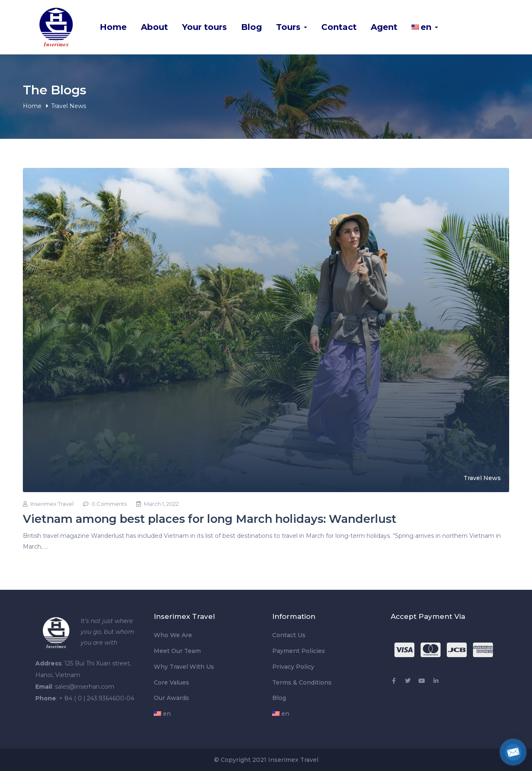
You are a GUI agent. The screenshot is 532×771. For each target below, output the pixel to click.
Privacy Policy (293, 667)
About (154, 27)
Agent (384, 27)
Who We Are (173, 635)
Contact (339, 27)
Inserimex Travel (48, 504)
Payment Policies (299, 651)
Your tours (204, 27)
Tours (292, 27)
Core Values (171, 682)
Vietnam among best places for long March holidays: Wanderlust (210, 519)
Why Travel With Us (184, 667)
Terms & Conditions (302, 682)
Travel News (482, 478)
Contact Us (289, 635)
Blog (251, 27)
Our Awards (171, 698)
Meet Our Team (177, 651)
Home (113, 27)
